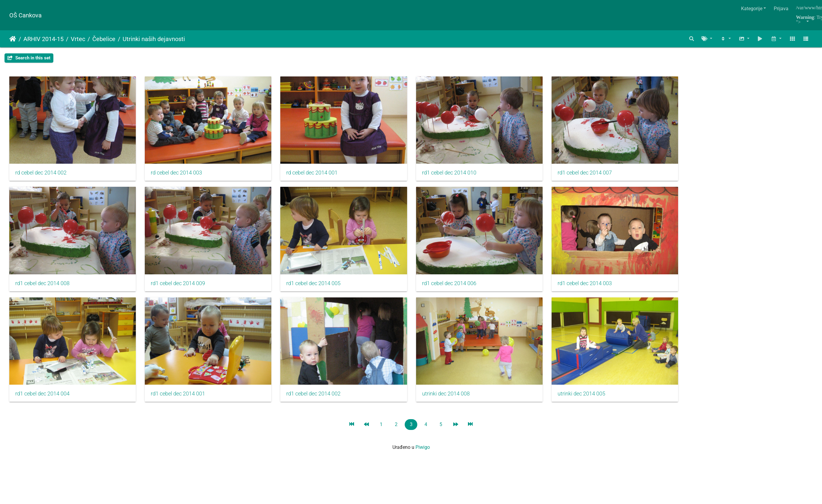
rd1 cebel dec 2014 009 (181, 287)
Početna (13, 39)
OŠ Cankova (25, 15)
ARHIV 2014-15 (43, 39)
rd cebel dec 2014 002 (41, 175)
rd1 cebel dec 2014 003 (596, 287)
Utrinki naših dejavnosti (154, 39)
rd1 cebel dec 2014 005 (319, 287)
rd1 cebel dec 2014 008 (42, 287)
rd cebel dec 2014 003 (179, 175)
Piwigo (423, 453)
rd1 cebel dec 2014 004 (42, 400)
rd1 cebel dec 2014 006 (458, 287)
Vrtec (78, 39)
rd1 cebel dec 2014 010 (458, 175)
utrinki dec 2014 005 (593, 400)
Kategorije (752, 9)
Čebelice (104, 39)
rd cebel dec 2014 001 (318, 175)
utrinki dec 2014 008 (455, 400)
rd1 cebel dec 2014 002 (319, 400)
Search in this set (29, 58)
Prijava (781, 9)
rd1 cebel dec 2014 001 (181, 400)
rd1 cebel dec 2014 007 (596, 175)
